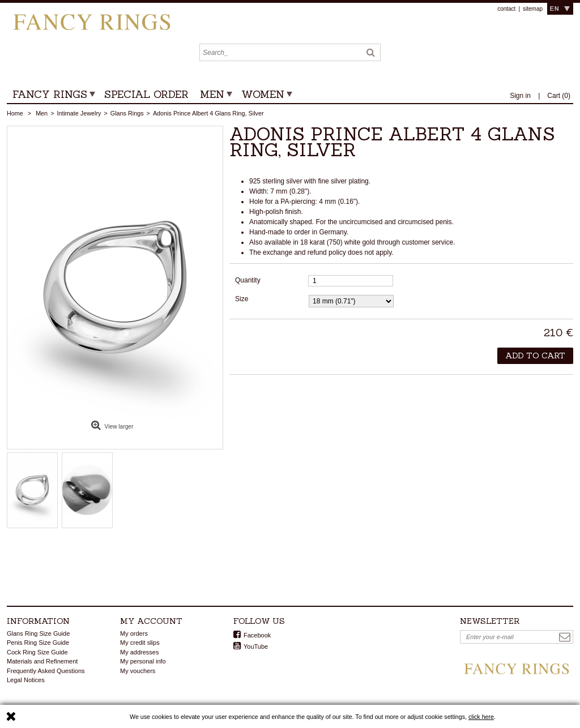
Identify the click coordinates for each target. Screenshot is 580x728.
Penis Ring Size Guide (38, 643)
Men (212, 94)
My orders (134, 633)
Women (263, 94)
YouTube (256, 646)
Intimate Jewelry (79, 113)
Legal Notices (26, 680)
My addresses (139, 652)
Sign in (521, 96)
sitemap (533, 9)
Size (243, 299)
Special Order (146, 94)
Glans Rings (127, 113)
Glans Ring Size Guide (38, 633)
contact (506, 9)
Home (15, 113)
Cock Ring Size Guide (37, 652)
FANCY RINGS (50, 94)
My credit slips (140, 643)
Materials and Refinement (42, 661)
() (559, 96)
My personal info (143, 661)
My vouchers (138, 671)
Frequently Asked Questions (46, 671)
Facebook (257, 635)
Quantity (248, 280)
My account (151, 621)
